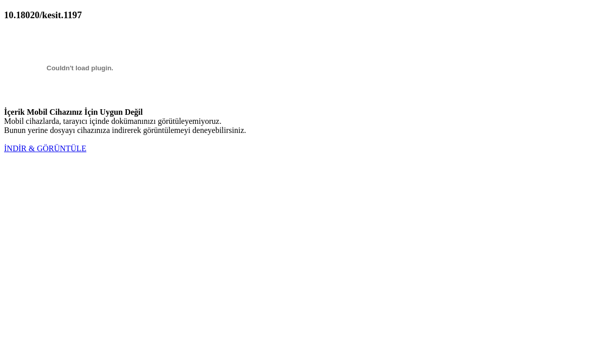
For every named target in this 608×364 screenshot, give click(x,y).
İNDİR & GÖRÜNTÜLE (45, 148)
